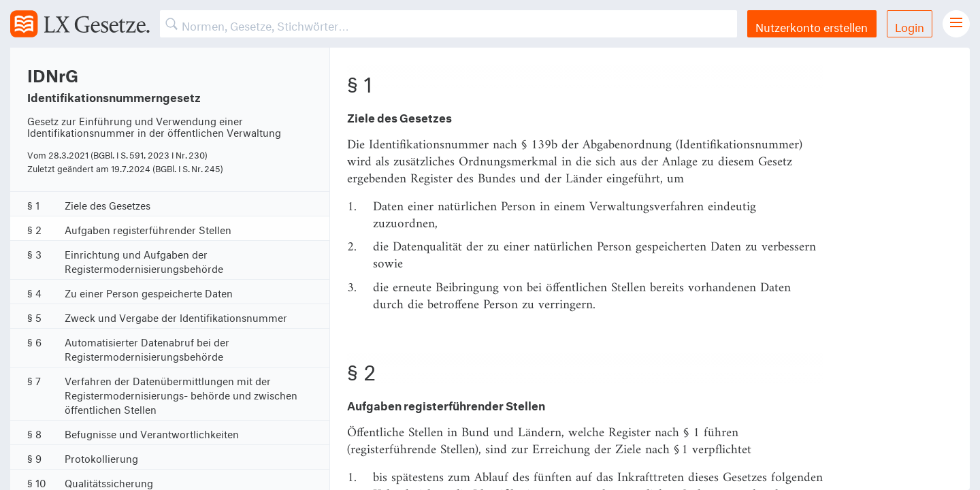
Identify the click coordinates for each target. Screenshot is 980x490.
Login (910, 26)
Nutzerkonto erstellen (812, 26)
